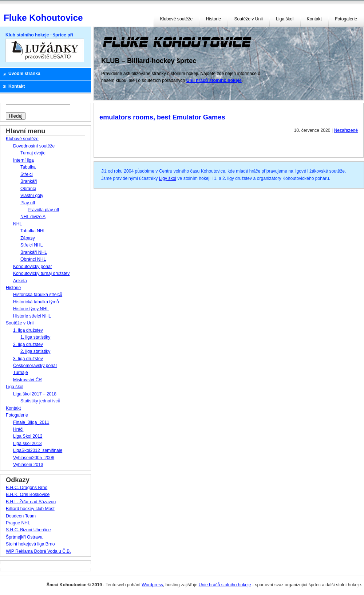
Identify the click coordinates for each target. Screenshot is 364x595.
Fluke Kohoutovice (43, 18)
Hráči (18, 429)
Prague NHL (18, 523)
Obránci (28, 189)
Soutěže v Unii (248, 19)
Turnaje (21, 373)
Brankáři (29, 181)
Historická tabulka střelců (38, 295)
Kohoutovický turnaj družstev (41, 273)
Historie (213, 19)
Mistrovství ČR (27, 380)
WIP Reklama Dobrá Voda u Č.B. (38, 551)
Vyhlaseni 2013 (28, 465)
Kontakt (314, 19)
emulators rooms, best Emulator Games (162, 117)
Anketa (20, 281)
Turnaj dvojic (33, 153)
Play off (28, 203)
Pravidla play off (43, 210)
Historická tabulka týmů (36, 302)
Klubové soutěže (177, 19)
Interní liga (23, 160)
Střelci (27, 174)
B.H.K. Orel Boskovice (28, 494)
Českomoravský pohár (35, 366)
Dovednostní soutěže (34, 146)
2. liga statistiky (35, 351)
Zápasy (28, 238)
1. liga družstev (28, 330)
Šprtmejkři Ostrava (24, 537)
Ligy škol (168, 178)
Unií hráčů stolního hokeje (214, 80)
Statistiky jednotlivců (40, 401)
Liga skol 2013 (27, 444)
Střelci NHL (31, 245)
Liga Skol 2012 (28, 436)
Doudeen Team (21, 516)
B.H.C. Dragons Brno (27, 488)
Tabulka (28, 167)
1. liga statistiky (35, 337)
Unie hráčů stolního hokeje (225, 585)
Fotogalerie (346, 19)
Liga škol (285, 19)
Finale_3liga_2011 (31, 422)
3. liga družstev (28, 359)
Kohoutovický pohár (33, 267)
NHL (17, 224)
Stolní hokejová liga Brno (30, 544)
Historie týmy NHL (31, 309)
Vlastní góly (32, 196)
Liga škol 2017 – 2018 (35, 394)
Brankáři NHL (34, 252)
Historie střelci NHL (32, 316)
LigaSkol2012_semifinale (38, 450)
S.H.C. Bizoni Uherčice (28, 530)
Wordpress (152, 585)
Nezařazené (346, 130)
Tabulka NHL (33, 231)
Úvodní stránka (24, 74)
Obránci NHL (33, 259)
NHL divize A (33, 217)
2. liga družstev (28, 344)
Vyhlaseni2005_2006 (34, 458)
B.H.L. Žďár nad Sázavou (31, 502)
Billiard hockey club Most (30, 509)
